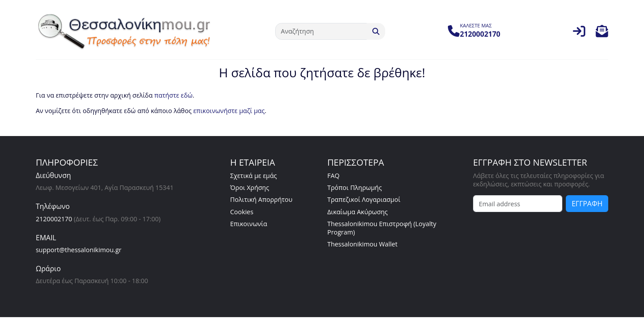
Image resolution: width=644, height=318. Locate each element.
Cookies (242, 212)
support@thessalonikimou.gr (79, 250)
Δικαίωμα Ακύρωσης (358, 212)
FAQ (333, 176)
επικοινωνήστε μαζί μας (229, 111)
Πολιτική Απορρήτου (261, 199)
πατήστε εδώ (173, 95)
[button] (602, 33)
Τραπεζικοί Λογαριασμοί (364, 199)
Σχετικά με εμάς (254, 176)
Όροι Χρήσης (250, 187)
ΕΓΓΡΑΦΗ (587, 204)
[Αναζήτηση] (321, 31)
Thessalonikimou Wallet (362, 244)
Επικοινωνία (249, 224)
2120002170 (54, 219)
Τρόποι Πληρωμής (354, 187)
